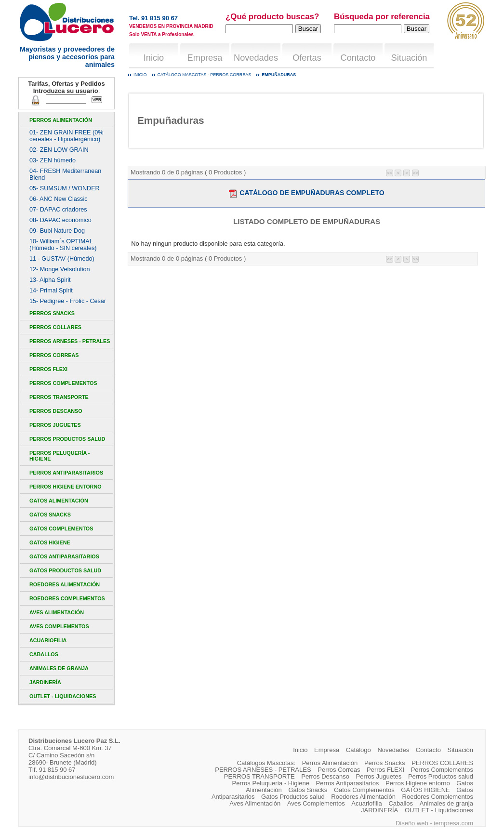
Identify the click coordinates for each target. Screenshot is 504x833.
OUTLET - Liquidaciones (63, 696)
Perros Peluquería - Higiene (60, 456)
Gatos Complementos (61, 529)
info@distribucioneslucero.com (71, 777)
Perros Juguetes (55, 425)
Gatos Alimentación (59, 501)
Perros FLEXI (48, 369)
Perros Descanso (56, 411)
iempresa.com (453, 823)
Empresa (205, 58)
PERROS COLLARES (55, 327)
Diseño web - (415, 823)
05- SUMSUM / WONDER (65, 188)
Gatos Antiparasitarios (64, 556)
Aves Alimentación (57, 612)
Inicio (154, 58)
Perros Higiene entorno (66, 487)
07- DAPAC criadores (58, 210)
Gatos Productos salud (65, 570)
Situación (409, 58)
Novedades (256, 58)
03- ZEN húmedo (53, 160)
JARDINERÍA (45, 682)
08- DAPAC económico (60, 220)
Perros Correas (54, 355)
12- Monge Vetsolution (60, 269)
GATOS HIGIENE (50, 542)
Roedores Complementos (67, 598)
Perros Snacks (52, 313)
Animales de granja (59, 668)
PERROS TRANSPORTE (59, 397)
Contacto (358, 58)
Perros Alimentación (61, 120)
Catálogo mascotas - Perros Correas (205, 75)
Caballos (44, 654)
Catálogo (358, 750)
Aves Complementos (59, 626)
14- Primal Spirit (51, 291)
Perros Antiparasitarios (66, 473)
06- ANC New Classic (59, 199)
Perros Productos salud (67, 439)
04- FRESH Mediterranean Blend (65, 174)
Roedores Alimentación (65, 584)
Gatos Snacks (50, 515)
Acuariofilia (48, 640)
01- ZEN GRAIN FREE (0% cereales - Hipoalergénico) (66, 136)
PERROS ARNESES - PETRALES (70, 341)
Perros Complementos (63, 383)
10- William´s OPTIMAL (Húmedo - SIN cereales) (63, 245)
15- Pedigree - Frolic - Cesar (68, 301)
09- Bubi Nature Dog (57, 231)
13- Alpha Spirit (50, 280)
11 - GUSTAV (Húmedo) (62, 259)
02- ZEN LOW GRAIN (59, 150)
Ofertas (307, 58)
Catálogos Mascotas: (266, 763)
